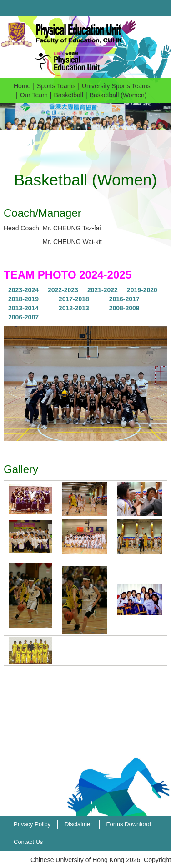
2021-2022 (103, 290)
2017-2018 (74, 299)
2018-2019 (23, 299)
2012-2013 (74, 308)
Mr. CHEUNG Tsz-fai (72, 228)
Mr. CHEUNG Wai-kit (72, 242)
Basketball (69, 95)
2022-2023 (63, 290)
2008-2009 (124, 308)
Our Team (34, 95)
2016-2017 (124, 299)
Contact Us (28, 842)
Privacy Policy (32, 824)
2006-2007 (23, 317)
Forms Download (129, 824)
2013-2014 (23, 308)
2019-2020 (142, 290)
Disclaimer (78, 824)
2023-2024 (23, 290)
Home (22, 86)
